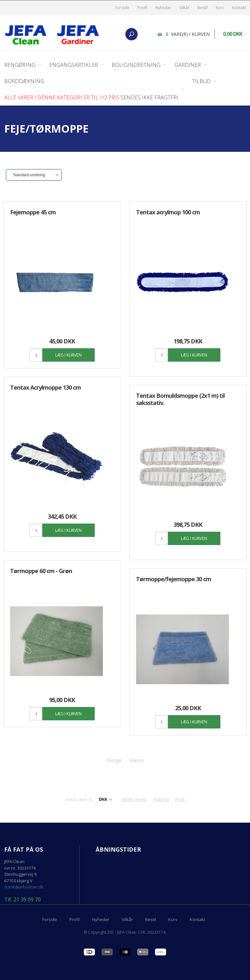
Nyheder (163, 8)
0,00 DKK (233, 34)
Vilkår (184, 8)
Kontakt (239, 8)
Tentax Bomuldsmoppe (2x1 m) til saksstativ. (180, 397)
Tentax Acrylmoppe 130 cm (45, 387)
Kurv (220, 8)
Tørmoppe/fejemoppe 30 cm (174, 575)
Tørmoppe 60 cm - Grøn (41, 569)
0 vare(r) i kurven (188, 34)
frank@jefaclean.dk (24, 883)
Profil (142, 8)
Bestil (203, 8)
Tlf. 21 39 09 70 (22, 896)
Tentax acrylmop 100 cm (168, 212)
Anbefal (161, 795)
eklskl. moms (134, 795)
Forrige (114, 756)
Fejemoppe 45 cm (33, 212)
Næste (137, 756)
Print (180, 795)
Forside (122, 8)
